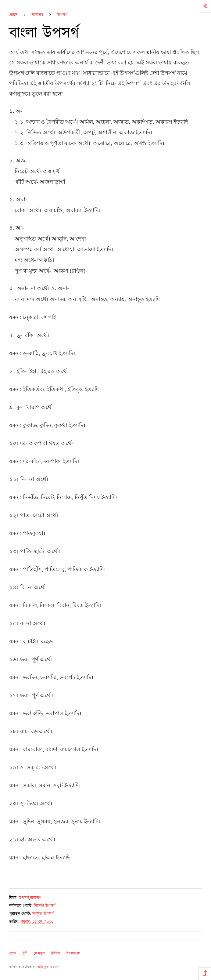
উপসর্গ (62, 15)
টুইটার (56, 954)
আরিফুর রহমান (48, 967)
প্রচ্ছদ (13, 15)
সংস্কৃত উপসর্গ (43, 914)
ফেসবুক (39, 954)
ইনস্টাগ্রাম (73, 954)
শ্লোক (13, 954)
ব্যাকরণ (37, 15)
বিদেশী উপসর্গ (45, 906)
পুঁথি (25, 954)
